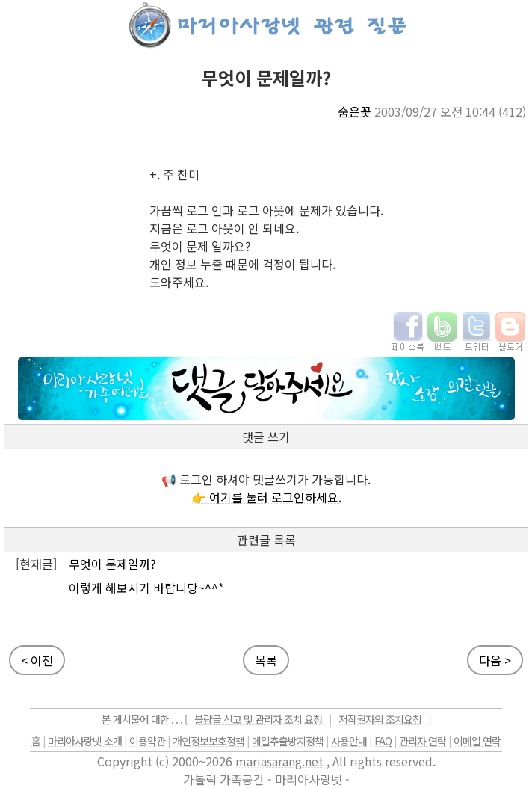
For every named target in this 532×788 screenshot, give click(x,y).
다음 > (495, 660)
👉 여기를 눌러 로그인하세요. (266, 497)
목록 (266, 660)
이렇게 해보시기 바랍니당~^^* (146, 588)
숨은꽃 (355, 111)
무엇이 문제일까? (112, 564)
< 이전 (37, 660)
